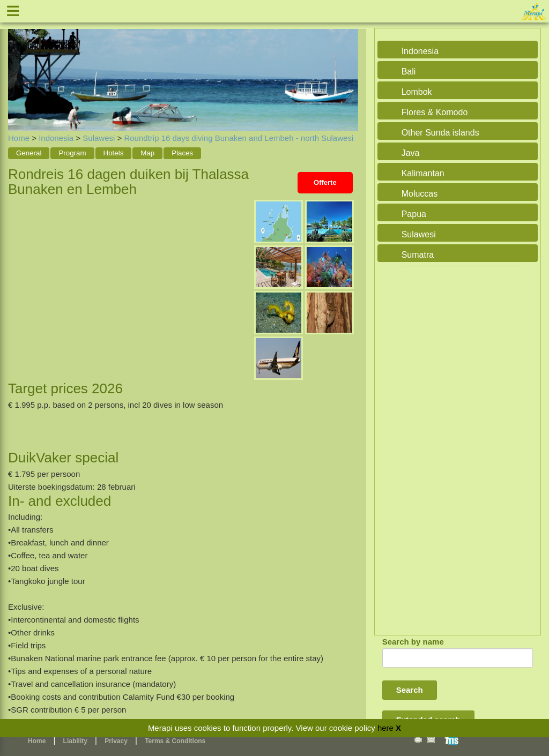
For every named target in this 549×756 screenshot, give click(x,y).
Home (19, 138)
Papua (414, 214)
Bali (409, 72)
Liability (75, 741)
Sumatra (418, 255)
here (385, 728)
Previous (19, 68)
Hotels (114, 153)
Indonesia (56, 138)
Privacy (116, 741)
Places (182, 153)
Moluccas (420, 194)
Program (72, 153)
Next (347, 68)
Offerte (325, 182)
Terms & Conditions (175, 741)
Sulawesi (99, 138)
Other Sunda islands (440, 133)
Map (147, 153)
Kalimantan (423, 173)
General (29, 153)
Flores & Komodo (435, 112)
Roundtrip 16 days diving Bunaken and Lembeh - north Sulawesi (239, 138)
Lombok (417, 92)
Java (411, 153)
